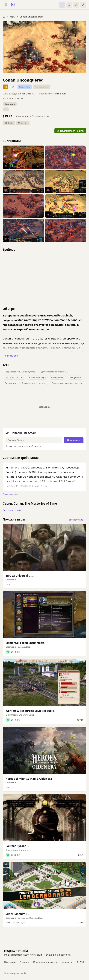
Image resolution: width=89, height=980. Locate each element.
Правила (25, 962)
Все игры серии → (13, 510)
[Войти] (83, 5)
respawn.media (16, 951)
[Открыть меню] (6, 5)
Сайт (9, 123)
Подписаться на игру (70, 131)
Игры (12, 17)
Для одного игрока (14, 377)
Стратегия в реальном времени (67, 383)
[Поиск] (69, 5)
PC (6, 109)
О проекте (10, 962)
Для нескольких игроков (53, 372)
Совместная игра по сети (34, 383)
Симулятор (10, 383)
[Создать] (62, 5)
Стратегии (10, 104)
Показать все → (12, 494)
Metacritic (23, 123)
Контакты (67, 962)
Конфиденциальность (45, 962)
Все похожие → (77, 520)
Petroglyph (60, 94)
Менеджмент (58, 377)
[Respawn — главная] (13, 5)
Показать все (10, 356)
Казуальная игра (37, 377)
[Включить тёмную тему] (76, 5)
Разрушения (75, 377)
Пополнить (74, 440)
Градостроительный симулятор (20, 372)
